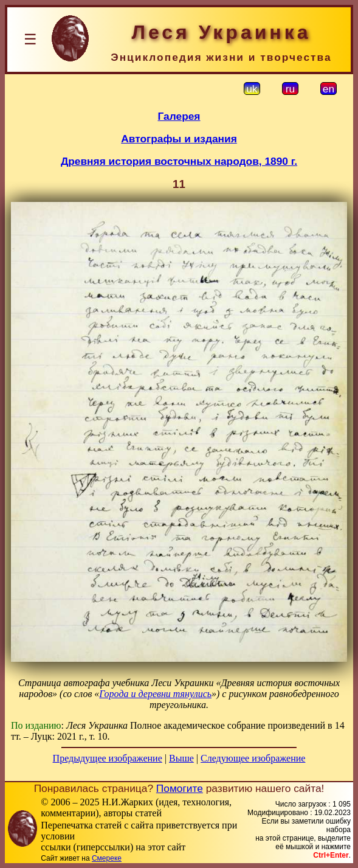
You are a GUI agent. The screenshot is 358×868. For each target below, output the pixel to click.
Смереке (107, 858)
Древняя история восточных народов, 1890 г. (179, 161)
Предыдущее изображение (108, 758)
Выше (181, 758)
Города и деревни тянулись (155, 694)
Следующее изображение (253, 758)
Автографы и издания (179, 139)
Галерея (179, 116)
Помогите (180, 788)
